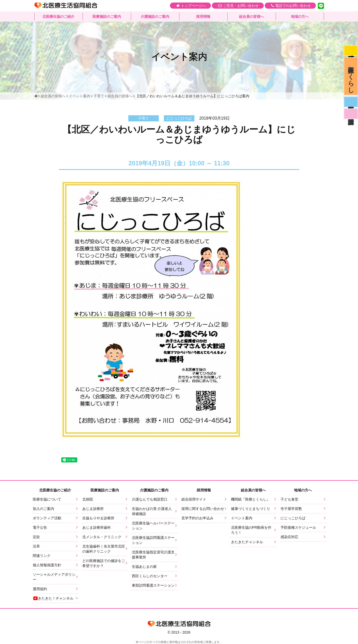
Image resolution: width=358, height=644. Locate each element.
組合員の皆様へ (252, 17)
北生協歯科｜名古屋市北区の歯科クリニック (104, 549)
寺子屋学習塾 (291, 509)
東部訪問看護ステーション (153, 585)
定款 (36, 537)
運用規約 (40, 589)
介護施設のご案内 (155, 17)
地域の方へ (300, 17)
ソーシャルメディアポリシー (54, 577)
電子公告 (40, 527)
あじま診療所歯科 (97, 527)
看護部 (351, 114)
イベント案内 (242, 518)
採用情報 (203, 17)
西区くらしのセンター (150, 576)
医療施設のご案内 (107, 17)
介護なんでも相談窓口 (150, 499)
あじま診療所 (93, 509)
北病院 (88, 499)
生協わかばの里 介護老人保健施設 (152, 511)
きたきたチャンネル (247, 542)
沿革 (36, 546)
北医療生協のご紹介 (58, 17)
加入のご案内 (43, 509)
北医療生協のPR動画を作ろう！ (251, 530)
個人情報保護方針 (47, 565)
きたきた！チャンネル (53, 598)
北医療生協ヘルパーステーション (153, 526)
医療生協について (47, 499)
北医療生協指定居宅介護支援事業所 (153, 555)
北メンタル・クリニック (102, 537)
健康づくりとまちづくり (251, 509)
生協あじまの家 (144, 567)
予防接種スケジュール (298, 527)
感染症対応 (351, 51)
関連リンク (42, 556)
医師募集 (351, 102)
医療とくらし (351, 76)
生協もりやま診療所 (98, 518)
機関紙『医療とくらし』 (251, 499)
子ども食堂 (289, 499)
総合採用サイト (194, 499)
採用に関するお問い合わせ (203, 509)
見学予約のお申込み (197, 518)
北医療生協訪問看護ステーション (153, 540)
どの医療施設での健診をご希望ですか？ (104, 563)
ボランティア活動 (47, 518)
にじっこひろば (293, 518)
